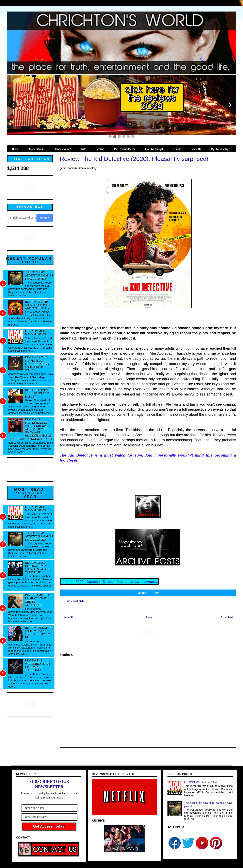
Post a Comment (75, 601)
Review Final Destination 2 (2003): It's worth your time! (37, 568)
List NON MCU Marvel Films (35, 333)
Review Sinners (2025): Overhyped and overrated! (38, 305)
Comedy (93, 582)
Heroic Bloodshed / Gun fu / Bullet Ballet (39, 393)
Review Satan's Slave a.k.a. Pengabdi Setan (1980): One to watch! (37, 364)
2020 (79, 582)
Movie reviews (129, 582)
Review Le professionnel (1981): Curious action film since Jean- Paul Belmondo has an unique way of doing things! (30, 429)
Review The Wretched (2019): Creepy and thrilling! (37, 665)
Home (149, 617)
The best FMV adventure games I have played (39, 276)
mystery (151, 582)
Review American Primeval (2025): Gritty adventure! (38, 600)
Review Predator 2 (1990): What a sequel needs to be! (39, 633)
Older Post (227, 617)
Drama (108, 582)
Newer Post (70, 617)
